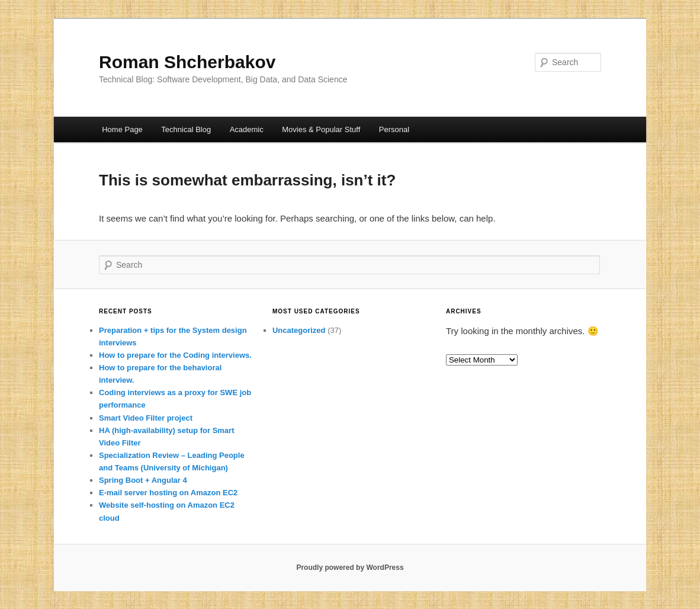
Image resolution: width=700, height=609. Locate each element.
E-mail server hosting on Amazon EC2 (168, 493)
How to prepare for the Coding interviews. (175, 355)
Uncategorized (299, 330)
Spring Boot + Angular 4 (143, 480)
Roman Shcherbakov (187, 62)
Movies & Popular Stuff (321, 129)
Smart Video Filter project (146, 418)
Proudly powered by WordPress (350, 568)
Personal (394, 129)
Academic (247, 129)
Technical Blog (186, 129)
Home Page (122, 129)
